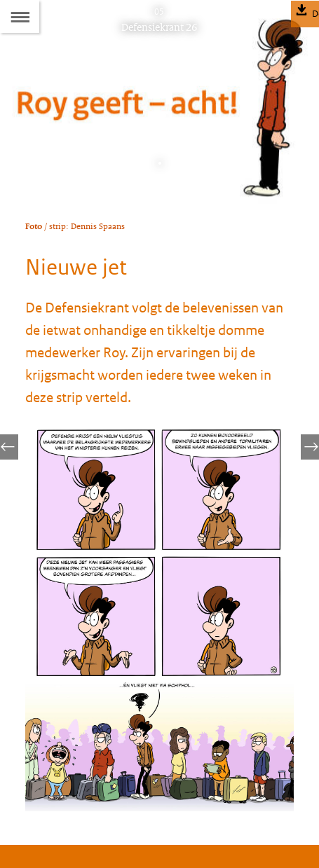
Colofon (44, 743)
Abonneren (50, 771)
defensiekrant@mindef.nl (116, 703)
